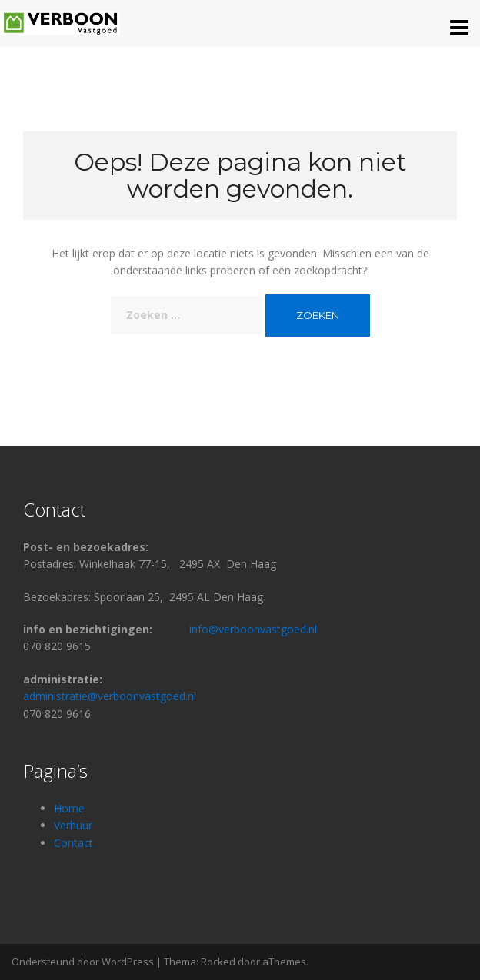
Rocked (218, 962)
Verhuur (73, 825)
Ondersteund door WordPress (83, 962)
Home (69, 808)
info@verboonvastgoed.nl (253, 629)
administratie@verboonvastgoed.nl (110, 696)
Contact (75, 843)
